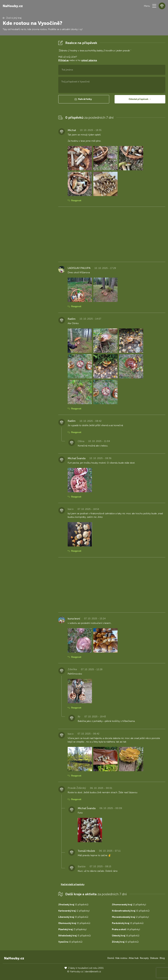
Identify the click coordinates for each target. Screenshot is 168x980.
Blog (162, 958)
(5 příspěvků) (75, 936)
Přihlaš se (63, 60)
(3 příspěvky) (72, 929)
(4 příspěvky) (126, 929)
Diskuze (154, 958)
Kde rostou (121, 958)
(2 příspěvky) (129, 905)
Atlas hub (134, 958)
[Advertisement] (28, 90)
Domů (111, 958)
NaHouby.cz (13, 6)
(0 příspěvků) (73, 905)
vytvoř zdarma (89, 60)
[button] (154, 6)
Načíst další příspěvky (73, 884)
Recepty (144, 958)
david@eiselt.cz (93, 972)
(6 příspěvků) (126, 936)
